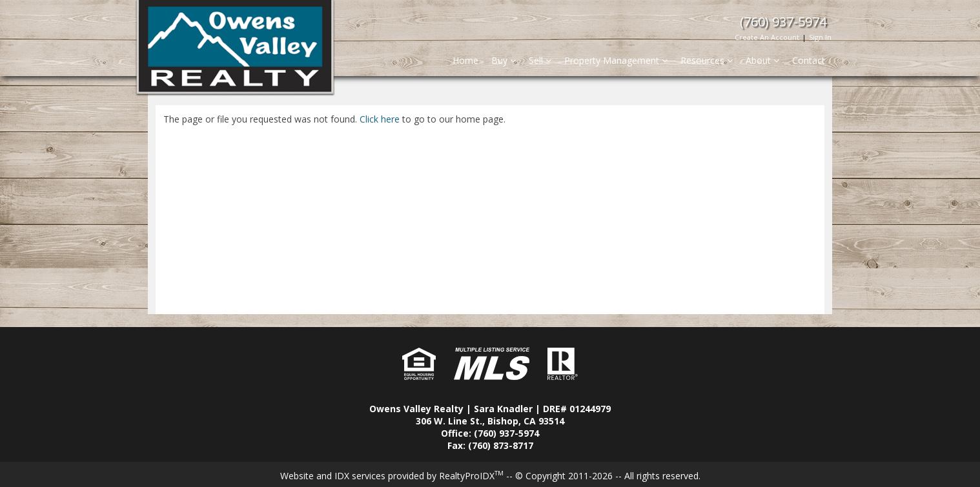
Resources (707, 60)
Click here (380, 119)
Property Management (616, 60)
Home (465, 60)
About (762, 60)
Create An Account (767, 37)
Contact (809, 60)
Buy (504, 60)
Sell (540, 60)
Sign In (820, 37)
